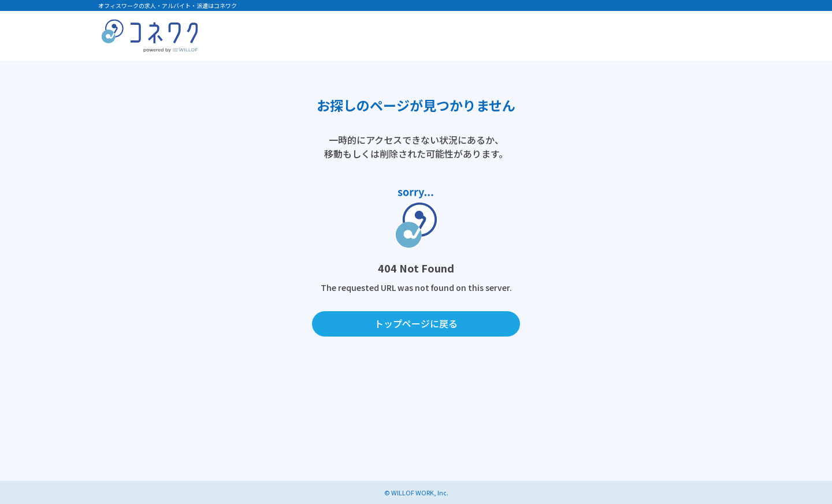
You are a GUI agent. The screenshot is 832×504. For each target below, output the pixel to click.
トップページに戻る (416, 323)
